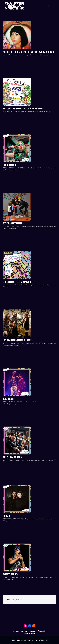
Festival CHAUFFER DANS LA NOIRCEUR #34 (23, 109)
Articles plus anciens (14, 600)
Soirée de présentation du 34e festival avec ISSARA (29, 52)
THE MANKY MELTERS (12, 457)
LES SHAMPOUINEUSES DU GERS (17, 340)
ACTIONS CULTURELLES (13, 224)
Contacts (16, 631)
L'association (42, 631)
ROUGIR (6, 516)
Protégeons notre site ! (28, 631)
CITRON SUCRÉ (10, 165)
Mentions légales (30, 633)
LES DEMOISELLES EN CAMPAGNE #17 (19, 282)
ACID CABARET (9, 399)
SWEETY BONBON (11, 574)
